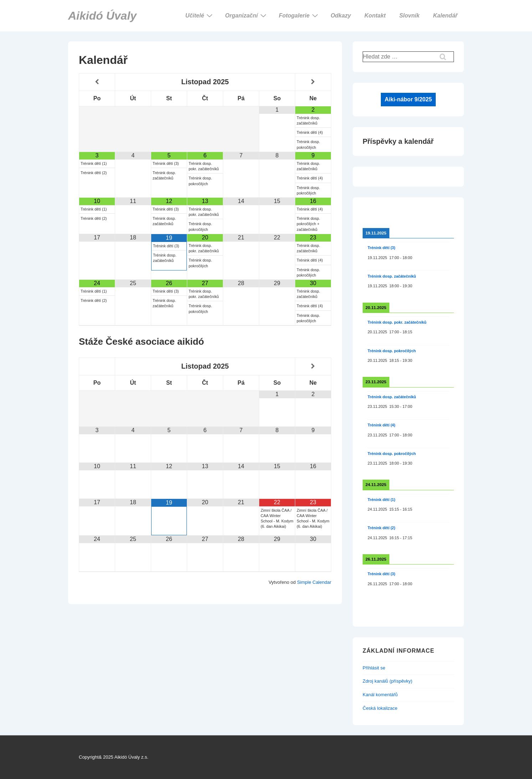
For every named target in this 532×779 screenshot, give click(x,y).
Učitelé (200, 15)
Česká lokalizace (380, 708)
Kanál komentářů (380, 695)
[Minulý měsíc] (97, 82)
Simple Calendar (314, 582)
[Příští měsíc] (313, 82)
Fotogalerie (299, 15)
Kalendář (445, 16)
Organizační (247, 15)
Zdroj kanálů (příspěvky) (387, 681)
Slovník (410, 16)
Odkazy (341, 16)
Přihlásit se (374, 668)
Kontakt (375, 16)
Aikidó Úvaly (102, 16)
